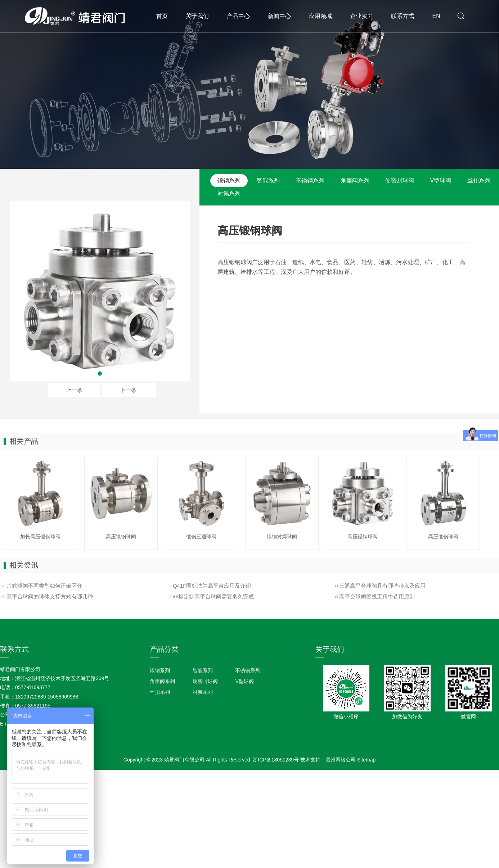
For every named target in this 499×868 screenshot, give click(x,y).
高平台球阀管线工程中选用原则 (377, 596)
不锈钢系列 (310, 180)
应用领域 (320, 16)
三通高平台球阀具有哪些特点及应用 (382, 586)
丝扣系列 (479, 180)
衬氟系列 (229, 193)
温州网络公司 (341, 760)
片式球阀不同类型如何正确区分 (44, 586)
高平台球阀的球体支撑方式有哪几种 (50, 596)
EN (436, 16)
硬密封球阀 (400, 180)
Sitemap (366, 760)
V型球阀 (441, 180)
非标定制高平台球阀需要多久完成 (213, 596)
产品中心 (238, 16)
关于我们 (197, 16)
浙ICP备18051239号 (276, 760)
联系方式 (403, 16)
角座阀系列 (355, 180)
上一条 (74, 390)
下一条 (128, 390)
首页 (162, 16)
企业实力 (361, 16)
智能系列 (268, 180)
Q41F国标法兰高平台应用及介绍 (212, 586)
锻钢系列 (229, 180)
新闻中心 (279, 16)
